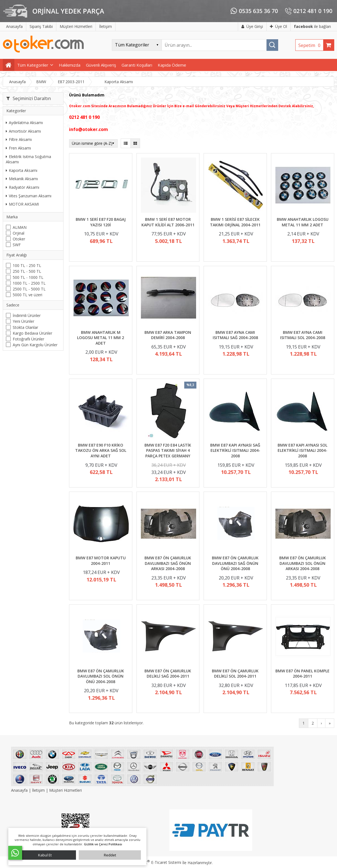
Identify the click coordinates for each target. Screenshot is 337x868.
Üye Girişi (252, 26)
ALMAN (20, 227)
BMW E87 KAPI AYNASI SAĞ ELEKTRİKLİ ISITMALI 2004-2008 (235, 450)
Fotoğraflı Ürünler (28, 339)
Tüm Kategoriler (33, 65)
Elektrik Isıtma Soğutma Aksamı (28, 159)
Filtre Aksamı (19, 139)
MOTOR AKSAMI (22, 204)
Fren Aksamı (18, 148)
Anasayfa (20, 790)
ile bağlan (312, 26)
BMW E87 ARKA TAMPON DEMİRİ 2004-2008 (168, 335)
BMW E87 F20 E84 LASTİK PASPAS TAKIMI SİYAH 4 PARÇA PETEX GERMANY (168, 450)
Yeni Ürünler (23, 321)
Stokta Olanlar (25, 327)
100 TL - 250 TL (27, 265)
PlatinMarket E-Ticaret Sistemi (153, 862)
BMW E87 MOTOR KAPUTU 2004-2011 (101, 561)
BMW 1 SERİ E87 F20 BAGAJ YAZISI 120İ (101, 222)
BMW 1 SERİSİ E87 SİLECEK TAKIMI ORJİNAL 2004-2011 (235, 222)
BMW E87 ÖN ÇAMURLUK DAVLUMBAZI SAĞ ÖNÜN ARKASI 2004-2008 (168, 563)
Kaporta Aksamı (22, 170)
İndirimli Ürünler (27, 315)
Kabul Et (45, 855)
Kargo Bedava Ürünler (32, 333)
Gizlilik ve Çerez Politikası (103, 844)
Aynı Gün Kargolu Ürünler (35, 345)
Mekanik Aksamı (22, 179)
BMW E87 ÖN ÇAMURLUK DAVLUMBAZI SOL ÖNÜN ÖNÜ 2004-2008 (101, 676)
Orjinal (19, 233)
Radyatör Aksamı (23, 187)
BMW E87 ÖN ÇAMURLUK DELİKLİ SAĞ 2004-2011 (168, 674)
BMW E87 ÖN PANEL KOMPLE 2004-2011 (302, 674)
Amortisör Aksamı (23, 131)
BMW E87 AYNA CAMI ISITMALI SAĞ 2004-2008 (235, 335)
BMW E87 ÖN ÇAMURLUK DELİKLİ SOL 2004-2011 (235, 674)
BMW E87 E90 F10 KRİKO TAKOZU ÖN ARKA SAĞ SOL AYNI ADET (101, 450)
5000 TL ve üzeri (27, 295)
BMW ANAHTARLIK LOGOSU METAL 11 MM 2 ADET (303, 222)
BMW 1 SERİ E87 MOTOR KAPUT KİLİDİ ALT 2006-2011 (168, 222)
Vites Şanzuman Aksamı (29, 196)
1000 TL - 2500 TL (29, 283)
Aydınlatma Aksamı (24, 123)
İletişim (38, 790)
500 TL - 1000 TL (28, 277)
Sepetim (311, 45)
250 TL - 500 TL (27, 271)
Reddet (110, 855)
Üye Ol (278, 26)
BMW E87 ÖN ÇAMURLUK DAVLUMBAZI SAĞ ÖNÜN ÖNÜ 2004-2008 (235, 563)
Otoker (19, 239)
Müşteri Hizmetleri (65, 790)
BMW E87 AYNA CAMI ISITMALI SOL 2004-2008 (303, 335)
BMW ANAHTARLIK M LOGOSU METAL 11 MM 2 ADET (101, 338)
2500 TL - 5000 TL (29, 289)
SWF (17, 245)
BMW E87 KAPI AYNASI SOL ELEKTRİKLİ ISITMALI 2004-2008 (302, 450)
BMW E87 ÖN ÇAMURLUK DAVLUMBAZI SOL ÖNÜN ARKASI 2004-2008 (303, 563)
